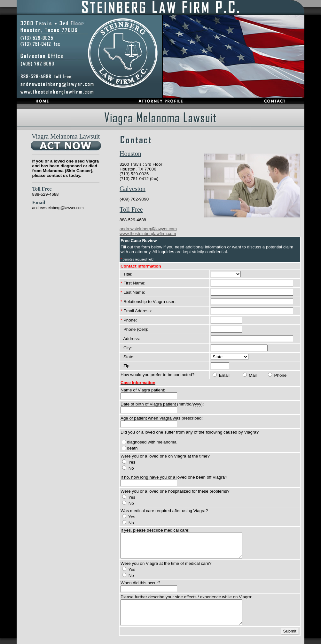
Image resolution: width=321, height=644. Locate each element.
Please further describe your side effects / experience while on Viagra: (186, 597)
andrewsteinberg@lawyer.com (58, 208)
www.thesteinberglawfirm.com (148, 234)
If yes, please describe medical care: (155, 530)
